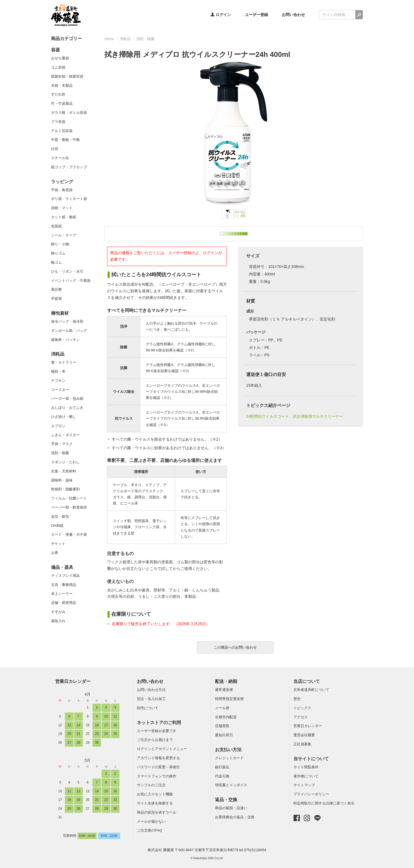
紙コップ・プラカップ (69, 167)
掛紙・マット (62, 208)
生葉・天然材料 (64, 471)
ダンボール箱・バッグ (69, 331)
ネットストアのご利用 (159, 723)
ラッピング (62, 182)
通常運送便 (224, 690)
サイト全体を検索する (155, 803)
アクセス (301, 717)
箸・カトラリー (64, 362)
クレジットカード (229, 758)
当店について (307, 681)
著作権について (306, 776)
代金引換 (222, 776)
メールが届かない (151, 821)
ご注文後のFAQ (149, 830)
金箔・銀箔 (60, 516)
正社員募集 (302, 744)
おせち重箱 (60, 58)
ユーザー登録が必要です (157, 731)
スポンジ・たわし (65, 462)
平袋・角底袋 (62, 190)
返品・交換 (226, 800)
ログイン (221, 15)
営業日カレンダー (73, 681)
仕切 (55, 149)
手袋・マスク (62, 444)
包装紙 (56, 226)
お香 (55, 553)
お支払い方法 (228, 750)
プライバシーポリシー (311, 794)
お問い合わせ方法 (151, 690)
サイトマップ (304, 785)
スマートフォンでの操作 (157, 776)
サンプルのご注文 (151, 785)
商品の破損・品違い (231, 808)
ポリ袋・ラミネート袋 (69, 199)
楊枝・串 (58, 371)
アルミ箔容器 (62, 131)
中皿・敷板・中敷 (65, 140)
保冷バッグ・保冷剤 (67, 321)
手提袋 (56, 298)
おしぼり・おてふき (67, 408)
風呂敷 (56, 289)
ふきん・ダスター (65, 435)
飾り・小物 (60, 244)
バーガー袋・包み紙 (67, 399)
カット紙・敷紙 (64, 217)
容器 (55, 50)
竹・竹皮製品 (62, 103)
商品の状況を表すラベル (157, 812)
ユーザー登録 (256, 15)
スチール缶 (60, 158)
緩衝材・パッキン (65, 340)
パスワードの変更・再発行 (158, 767)
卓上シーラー (62, 594)
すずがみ (58, 612)
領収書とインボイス (231, 785)
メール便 (222, 708)
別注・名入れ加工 (151, 699)
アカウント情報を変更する (158, 758)
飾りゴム (58, 253)
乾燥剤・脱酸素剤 (65, 489)
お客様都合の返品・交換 (235, 817)
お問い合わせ (293, 15)
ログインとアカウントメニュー (162, 749)
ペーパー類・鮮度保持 (69, 507)
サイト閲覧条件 (306, 767)
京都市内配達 (226, 717)
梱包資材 (60, 313)
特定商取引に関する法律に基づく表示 (324, 803)
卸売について (148, 708)
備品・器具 (62, 567)
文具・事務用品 (64, 585)
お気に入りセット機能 (155, 794)
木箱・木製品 (62, 86)
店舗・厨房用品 (64, 603)
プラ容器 (58, 122)
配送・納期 (226, 681)
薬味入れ (58, 621)
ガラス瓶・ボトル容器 (69, 113)
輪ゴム (56, 262)
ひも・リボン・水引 (67, 271)
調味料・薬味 (62, 480)
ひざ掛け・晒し (64, 417)
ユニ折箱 (58, 67)
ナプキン (58, 381)
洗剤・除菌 (60, 453)
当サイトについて (311, 759)
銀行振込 (222, 767)
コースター (60, 390)
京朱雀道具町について (311, 690)
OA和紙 (57, 526)
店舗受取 (222, 726)
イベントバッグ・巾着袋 (71, 281)
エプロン (58, 426)
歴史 (297, 699)
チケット (58, 544)
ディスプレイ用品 (65, 576)
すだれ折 (58, 94)
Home (109, 39)
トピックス (302, 708)
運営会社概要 (304, 735)
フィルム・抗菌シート (69, 498)
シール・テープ (64, 235)
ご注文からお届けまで (155, 740)
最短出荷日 (224, 735)
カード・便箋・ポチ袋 (69, 534)
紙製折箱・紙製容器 (67, 76)
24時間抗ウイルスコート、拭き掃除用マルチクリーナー (295, 416)
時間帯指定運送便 (229, 699)
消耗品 (58, 354)
